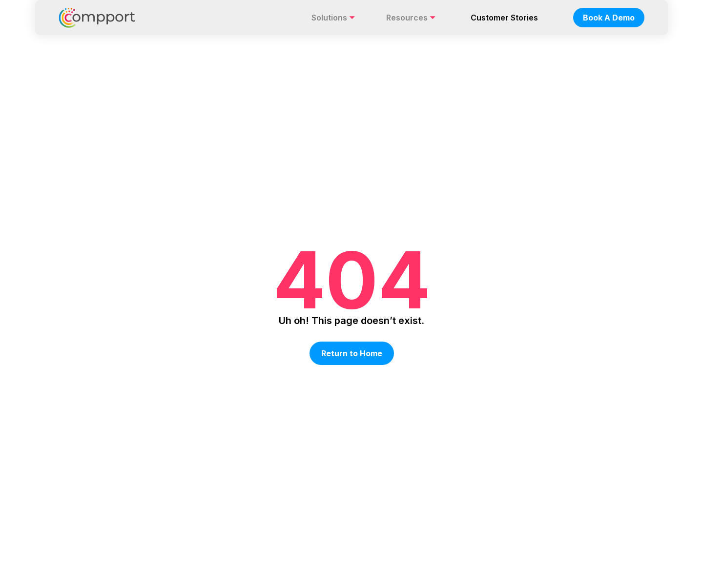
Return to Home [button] (352, 353)
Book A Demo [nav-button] (609, 18)
